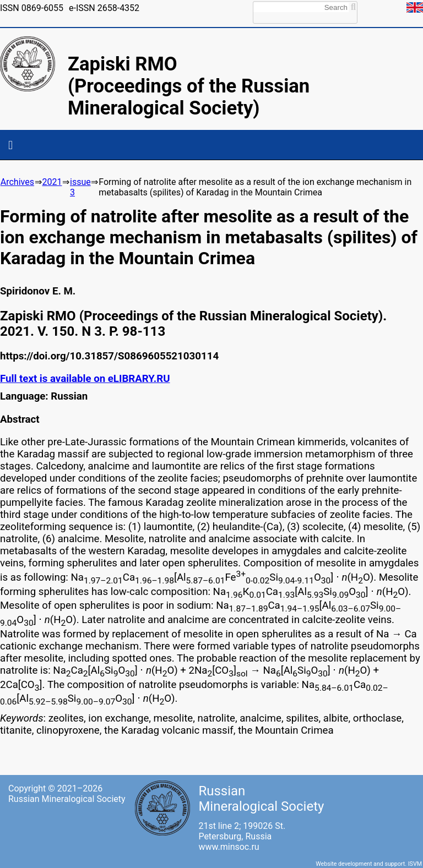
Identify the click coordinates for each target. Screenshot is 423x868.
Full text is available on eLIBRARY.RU (85, 379)
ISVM (415, 864)
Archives (17, 182)
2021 (52, 182)
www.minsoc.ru (229, 847)
